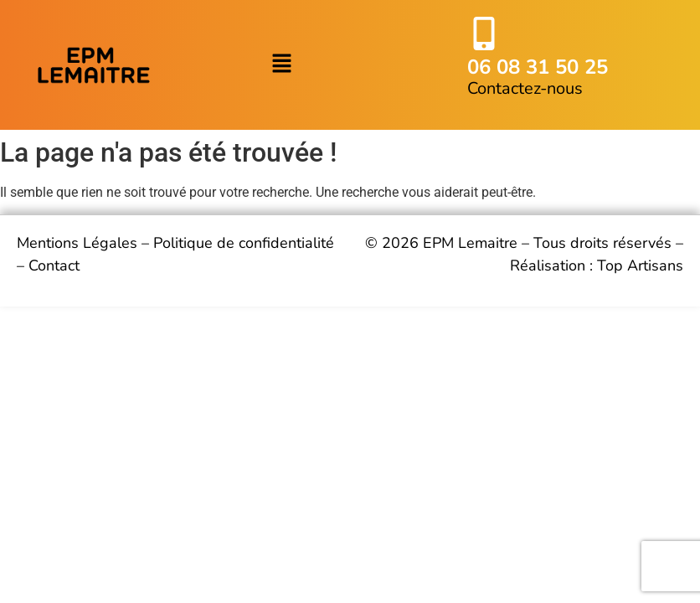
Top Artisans (640, 265)
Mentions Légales (77, 243)
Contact (54, 265)
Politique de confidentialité (244, 243)
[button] (281, 65)
